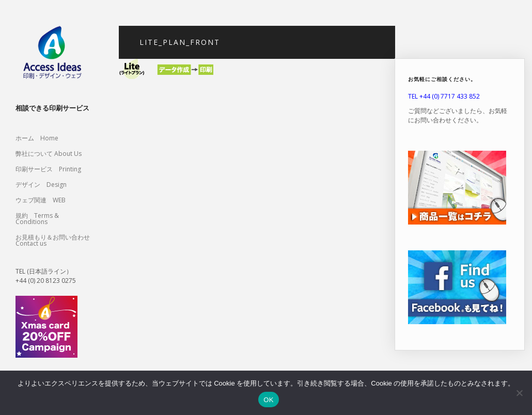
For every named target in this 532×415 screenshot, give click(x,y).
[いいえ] (519, 393)
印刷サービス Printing (48, 169)
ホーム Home (37, 138)
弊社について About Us (52, 154)
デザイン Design (41, 185)
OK (268, 400)
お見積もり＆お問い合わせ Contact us (53, 240)
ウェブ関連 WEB (41, 200)
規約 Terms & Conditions (37, 219)
